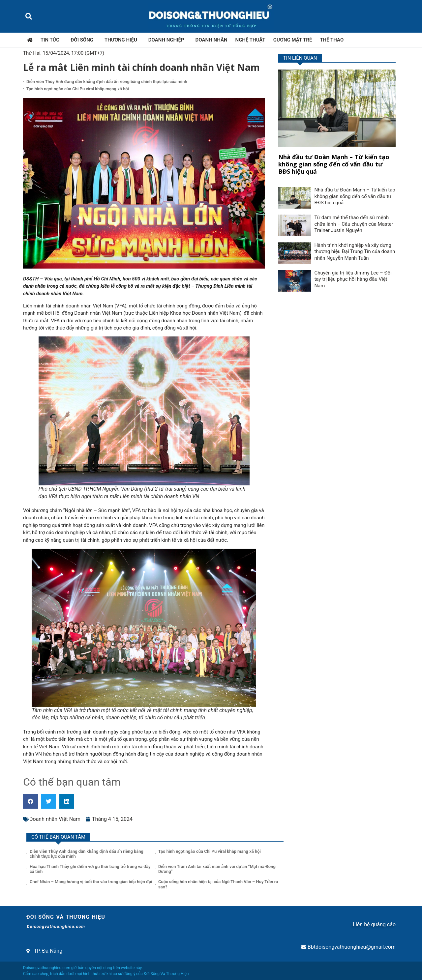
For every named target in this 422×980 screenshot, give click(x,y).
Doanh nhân (211, 40)
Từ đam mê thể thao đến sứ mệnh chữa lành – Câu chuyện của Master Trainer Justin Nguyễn (354, 224)
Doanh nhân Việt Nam (55, 819)
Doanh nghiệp (168, 40)
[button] (29, 16)
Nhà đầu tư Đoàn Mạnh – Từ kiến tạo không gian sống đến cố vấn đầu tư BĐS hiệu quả (334, 164)
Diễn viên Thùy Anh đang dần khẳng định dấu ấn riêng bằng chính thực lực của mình (107, 82)
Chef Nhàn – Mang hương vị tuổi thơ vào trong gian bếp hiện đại (91, 882)
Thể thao (332, 40)
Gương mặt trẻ (293, 40)
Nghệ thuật (250, 40)
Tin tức (52, 40)
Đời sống (84, 40)
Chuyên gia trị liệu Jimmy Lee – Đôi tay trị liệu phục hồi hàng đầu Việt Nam (353, 279)
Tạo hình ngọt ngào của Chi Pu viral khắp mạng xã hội (78, 89)
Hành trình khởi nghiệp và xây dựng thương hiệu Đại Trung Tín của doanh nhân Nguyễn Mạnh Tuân (355, 252)
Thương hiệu (122, 40)
